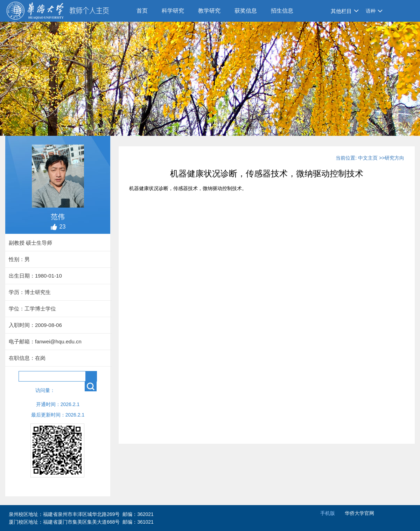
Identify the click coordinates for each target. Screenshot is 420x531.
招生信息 (282, 11)
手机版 (328, 513)
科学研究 (173, 11)
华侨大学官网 (359, 513)
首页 (142, 11)
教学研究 (209, 11)
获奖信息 (246, 11)
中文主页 (368, 158)
